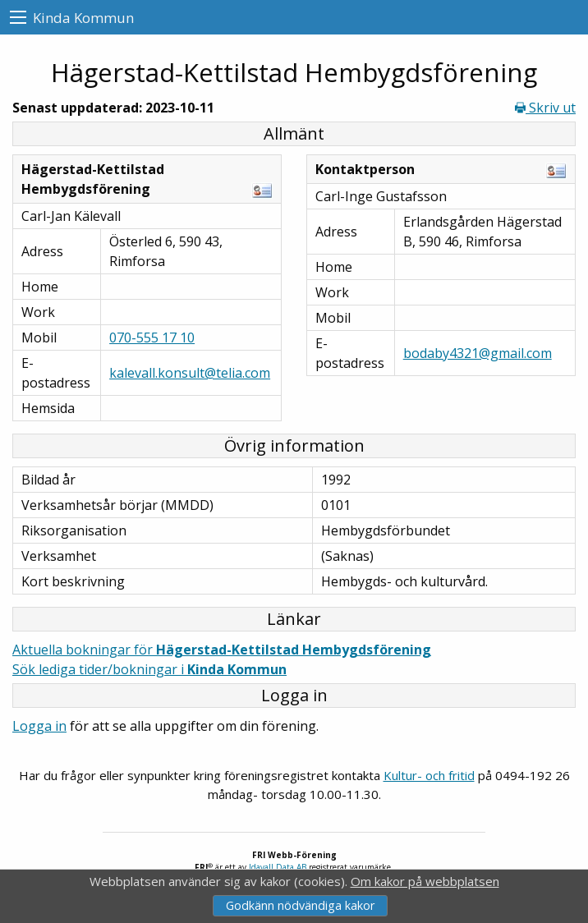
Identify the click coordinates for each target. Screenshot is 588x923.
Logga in (39, 726)
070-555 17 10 (152, 338)
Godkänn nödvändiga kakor (300, 905)
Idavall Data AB (278, 867)
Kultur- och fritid (429, 775)
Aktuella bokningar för (222, 650)
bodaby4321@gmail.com (478, 353)
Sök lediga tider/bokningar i (149, 669)
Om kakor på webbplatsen (425, 881)
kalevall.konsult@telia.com (190, 373)
